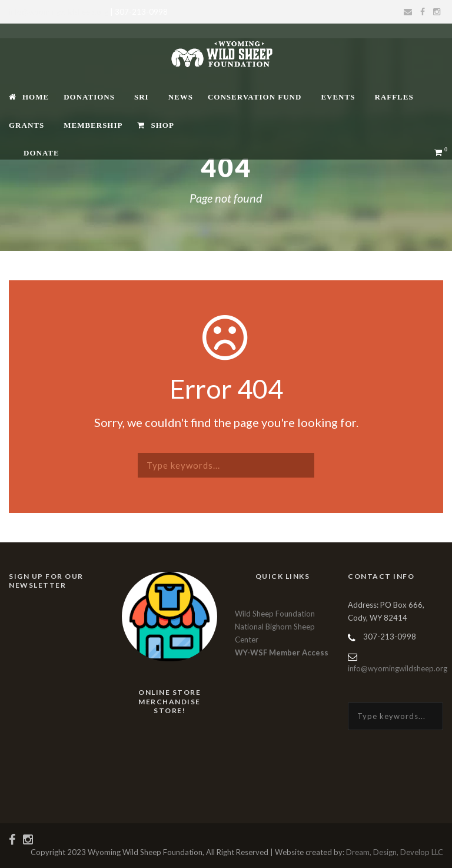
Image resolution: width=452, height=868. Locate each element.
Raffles (394, 97)
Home (29, 97)
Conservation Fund (255, 97)
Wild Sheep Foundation (275, 614)
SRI (142, 97)
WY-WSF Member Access (282, 652)
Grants (26, 125)
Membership (93, 125)
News (181, 97)
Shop (155, 125)
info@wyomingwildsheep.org (59, 12)
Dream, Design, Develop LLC (395, 852)
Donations (89, 97)
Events (338, 97)
